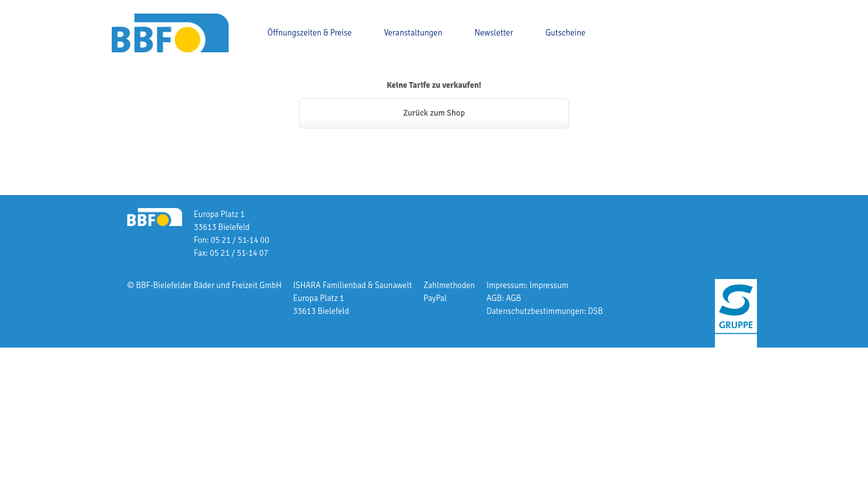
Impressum (549, 286)
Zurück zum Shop (434, 113)
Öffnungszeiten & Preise (310, 33)
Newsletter (494, 33)
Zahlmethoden (449, 286)
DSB (595, 311)
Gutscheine (565, 33)
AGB (513, 298)
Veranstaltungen (413, 33)
